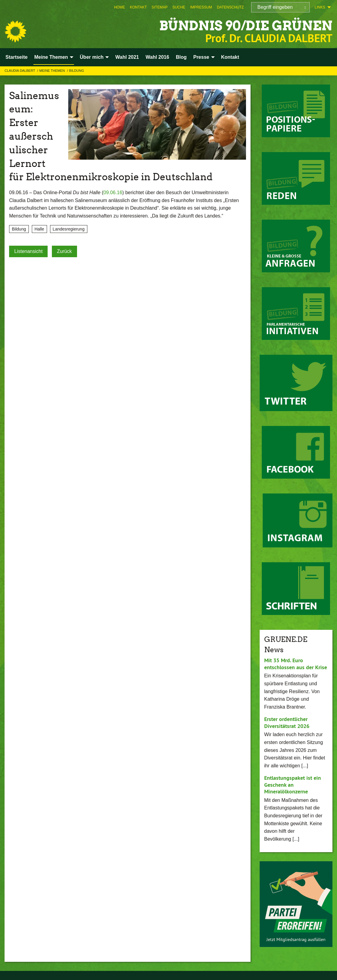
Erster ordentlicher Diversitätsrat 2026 (287, 723)
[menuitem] (120, 7)
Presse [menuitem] (201, 57)
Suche (179, 7)
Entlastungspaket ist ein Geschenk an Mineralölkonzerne (293, 785)
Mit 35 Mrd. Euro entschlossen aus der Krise (296, 664)
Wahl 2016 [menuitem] (157, 57)
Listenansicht (28, 251)
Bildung (77, 71)
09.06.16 (113, 193)
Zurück (64, 251)
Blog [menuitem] (181, 57)
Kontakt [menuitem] (230, 57)
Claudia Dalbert (20, 71)
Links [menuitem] (320, 7)
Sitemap (160, 7)
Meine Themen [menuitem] (51, 57)
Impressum (201, 7)
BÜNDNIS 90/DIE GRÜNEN (244, 26)
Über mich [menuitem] (92, 57)
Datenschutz (230, 7)
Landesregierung (69, 229)
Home (120, 7)
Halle (39, 229)
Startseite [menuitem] (17, 57)
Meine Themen (53, 71)
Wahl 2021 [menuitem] (127, 57)
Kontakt (138, 7)
